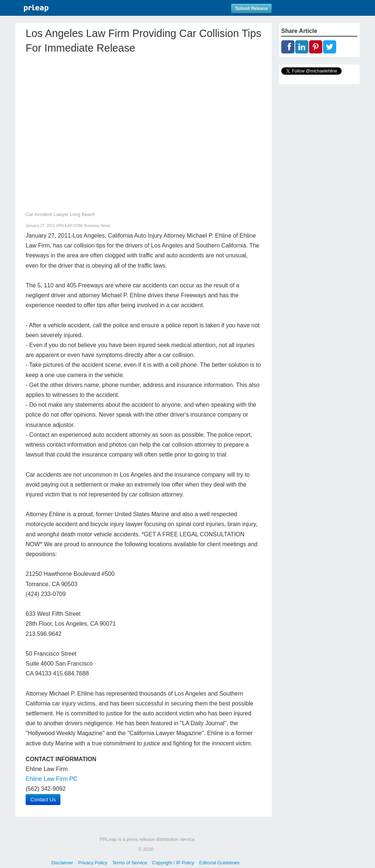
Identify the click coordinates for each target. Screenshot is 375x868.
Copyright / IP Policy (173, 863)
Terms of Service (129, 863)
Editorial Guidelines (219, 863)
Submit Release (251, 8)
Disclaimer (62, 863)
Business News (97, 226)
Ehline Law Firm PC (51, 779)
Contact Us (43, 800)
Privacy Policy (93, 863)
